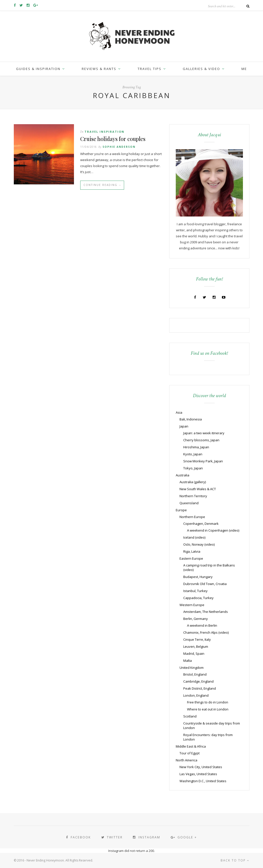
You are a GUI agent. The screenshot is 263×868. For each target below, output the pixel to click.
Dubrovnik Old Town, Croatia (205, 584)
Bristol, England (195, 674)
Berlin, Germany (196, 619)
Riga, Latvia (192, 551)
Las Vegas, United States (198, 774)
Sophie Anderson (119, 147)
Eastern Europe (191, 558)
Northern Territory (193, 496)
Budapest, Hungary (198, 577)
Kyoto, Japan (193, 454)
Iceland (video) (194, 537)
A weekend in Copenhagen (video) (213, 530)
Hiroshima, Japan (196, 447)
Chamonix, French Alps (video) (206, 632)
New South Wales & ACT (198, 489)
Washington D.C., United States (203, 781)
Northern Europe (192, 517)
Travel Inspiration (104, 132)
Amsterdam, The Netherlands (206, 612)
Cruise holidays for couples (114, 139)
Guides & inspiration (38, 69)
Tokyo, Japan (193, 468)
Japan (184, 426)
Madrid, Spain (194, 654)
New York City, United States (201, 767)
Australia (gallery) (193, 482)
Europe (181, 510)
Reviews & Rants (99, 69)
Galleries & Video (201, 69)
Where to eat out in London (208, 709)
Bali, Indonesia (191, 419)
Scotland (190, 716)
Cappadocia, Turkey (198, 598)
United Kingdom (192, 668)
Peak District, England (200, 688)
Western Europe (192, 605)
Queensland (189, 503)
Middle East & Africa (191, 746)
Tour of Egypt (190, 753)
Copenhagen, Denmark (201, 524)
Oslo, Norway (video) (199, 544)
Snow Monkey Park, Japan (203, 461)
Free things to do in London (208, 702)
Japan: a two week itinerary (204, 433)
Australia (183, 475)
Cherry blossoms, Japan (201, 440)
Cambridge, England (198, 681)
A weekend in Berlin (202, 625)
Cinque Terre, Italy (197, 639)
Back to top (235, 860)
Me (244, 69)
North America (187, 760)
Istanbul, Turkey (195, 591)
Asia (179, 412)
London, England (196, 695)
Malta (188, 661)
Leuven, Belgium (196, 646)
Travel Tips (150, 69)
